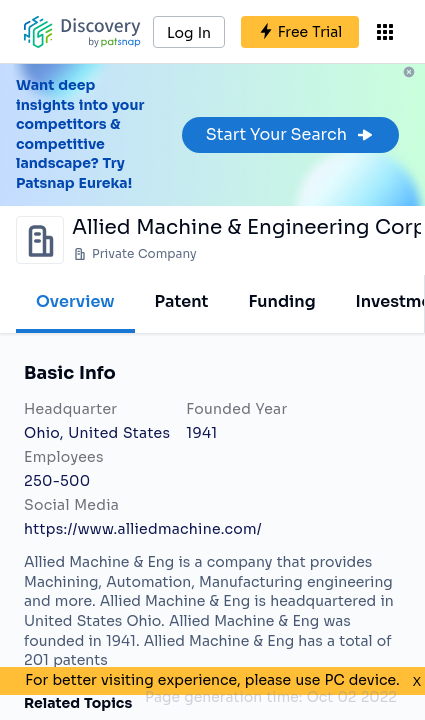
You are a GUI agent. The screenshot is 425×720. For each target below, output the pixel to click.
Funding (281, 301)
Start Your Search (290, 134)
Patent (182, 301)
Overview (75, 301)
